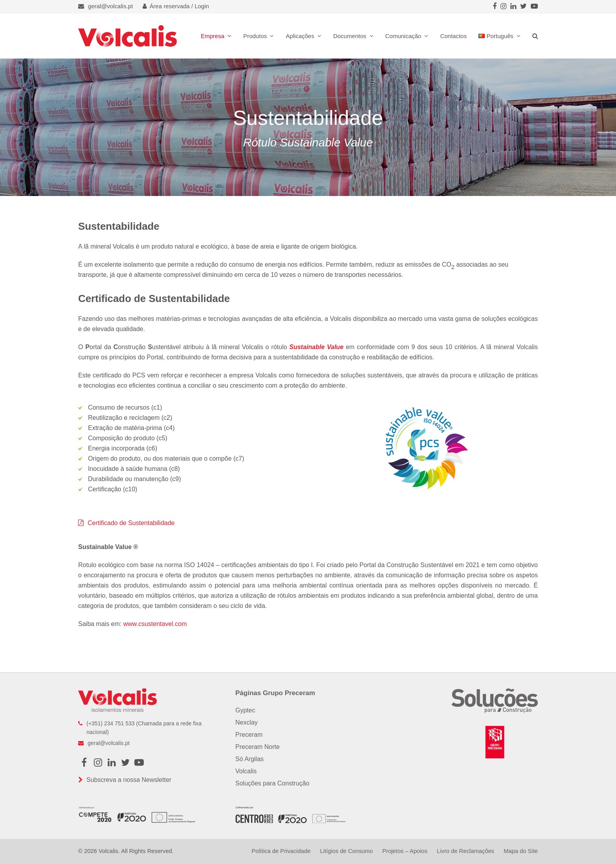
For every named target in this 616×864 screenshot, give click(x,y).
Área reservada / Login (176, 6)
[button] (535, 36)
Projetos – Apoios (405, 851)
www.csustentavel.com (155, 624)
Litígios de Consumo (346, 851)
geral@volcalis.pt (110, 6)
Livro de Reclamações (466, 851)
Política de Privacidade (281, 851)
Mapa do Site (521, 851)
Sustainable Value (317, 347)
